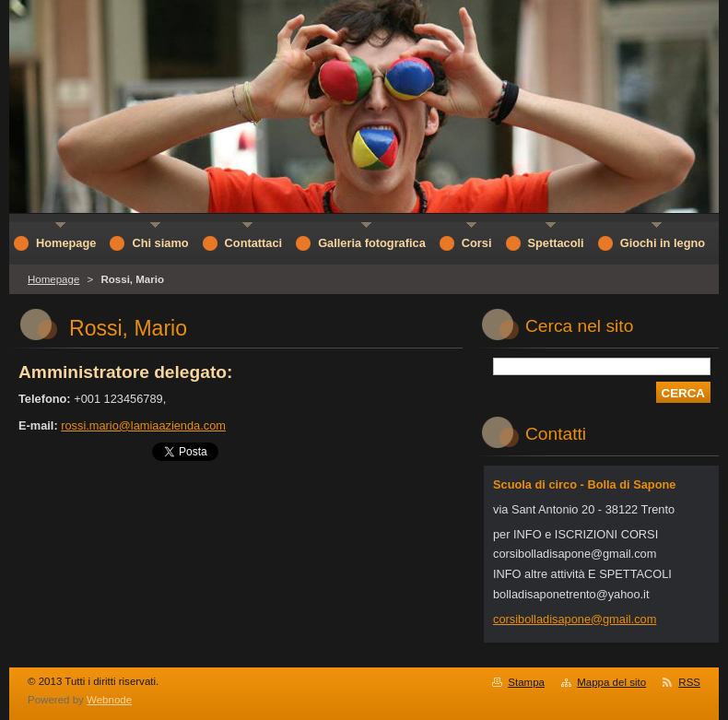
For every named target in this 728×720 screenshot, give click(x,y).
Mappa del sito (611, 682)
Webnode (109, 700)
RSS (689, 682)
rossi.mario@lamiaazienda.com (143, 425)
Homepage (53, 279)
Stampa (526, 682)
